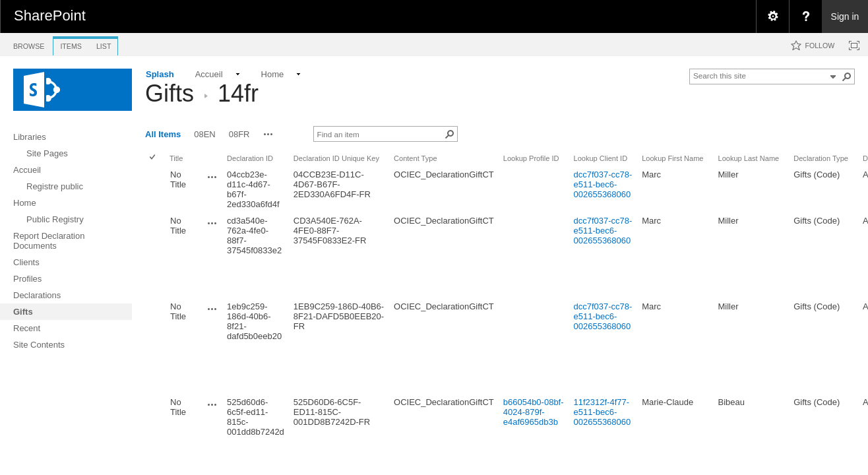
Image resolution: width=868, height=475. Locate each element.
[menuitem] (772, 16)
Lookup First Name (672, 158)
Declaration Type (821, 158)
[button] (847, 77)
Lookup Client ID (601, 158)
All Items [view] (163, 134)
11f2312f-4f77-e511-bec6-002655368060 (603, 412)
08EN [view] (205, 134)
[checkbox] (153, 158)
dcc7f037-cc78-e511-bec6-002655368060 (603, 184)
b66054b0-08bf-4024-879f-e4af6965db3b (534, 412)
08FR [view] (239, 134)
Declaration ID (250, 158)
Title (176, 158)
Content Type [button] (416, 158)
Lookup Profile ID (531, 158)
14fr (238, 93)
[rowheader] (156, 189)
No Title (178, 179)
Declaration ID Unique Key (336, 158)
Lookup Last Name (749, 158)
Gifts (170, 93)
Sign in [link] (845, 16)
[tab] (29, 44)
